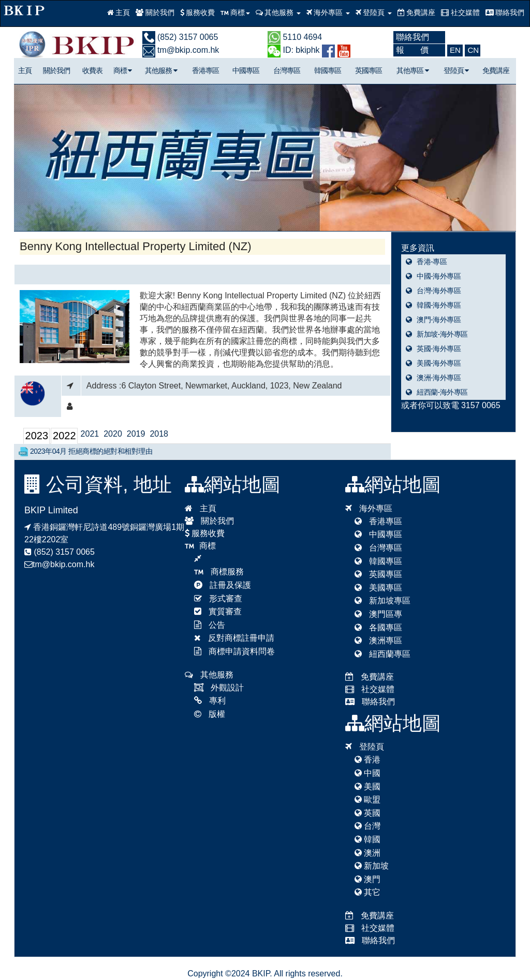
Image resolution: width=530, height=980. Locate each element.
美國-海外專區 (433, 363)
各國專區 (378, 628)
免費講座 (417, 13)
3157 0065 (481, 405)
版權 (210, 714)
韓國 (367, 839)
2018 (159, 434)
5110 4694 (295, 37)
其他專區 (413, 70)
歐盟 (367, 799)
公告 (210, 625)
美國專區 (378, 588)
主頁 (119, 13)
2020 (113, 434)
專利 (210, 701)
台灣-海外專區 (433, 291)
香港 (367, 760)
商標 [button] (235, 13)
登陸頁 (456, 70)
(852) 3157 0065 (180, 37)
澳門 (367, 879)
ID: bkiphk (294, 50)
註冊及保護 (223, 585)
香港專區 (205, 70)
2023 (37, 436)
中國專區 (246, 70)
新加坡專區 (382, 601)
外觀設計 (219, 688)
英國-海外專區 (433, 349)
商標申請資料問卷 (234, 651)
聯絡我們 (505, 13)
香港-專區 (426, 262)
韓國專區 (328, 70)
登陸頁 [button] (374, 13)
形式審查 (218, 599)
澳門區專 (378, 614)
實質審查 (218, 611)
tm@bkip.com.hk (181, 50)
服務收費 (198, 13)
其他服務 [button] (278, 13)
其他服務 (161, 70)
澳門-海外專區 (433, 320)
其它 (367, 892)
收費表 (92, 70)
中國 (367, 773)
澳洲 (367, 853)
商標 (123, 70)
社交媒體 (460, 13)
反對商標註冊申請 (234, 638)
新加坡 (372, 866)
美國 (367, 787)
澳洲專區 (378, 640)
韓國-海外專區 (433, 305)
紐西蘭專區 (382, 654)
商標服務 (219, 572)
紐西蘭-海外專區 (437, 392)
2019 (136, 434)
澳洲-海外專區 (433, 378)
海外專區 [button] (328, 13)
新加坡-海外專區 (437, 334)
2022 (64, 436)
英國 (367, 813)
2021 (90, 434)
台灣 (367, 826)
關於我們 (155, 13)
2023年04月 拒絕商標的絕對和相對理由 (85, 452)
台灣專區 (287, 70)
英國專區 (369, 70)
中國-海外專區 (433, 276)
